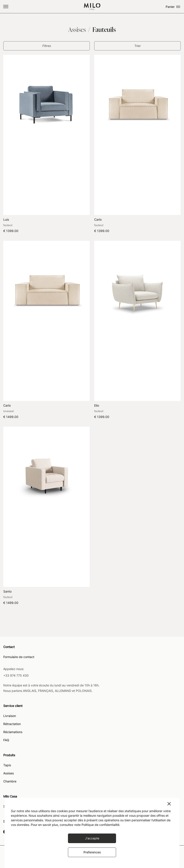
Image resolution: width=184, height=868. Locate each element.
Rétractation (12, 724)
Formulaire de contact (19, 657)
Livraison (10, 716)
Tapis (7, 765)
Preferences (92, 852)
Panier (173, 7)
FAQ (6, 740)
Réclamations (13, 732)
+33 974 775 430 (16, 675)
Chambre (10, 781)
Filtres (47, 46)
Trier (138, 46)
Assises (9, 773)
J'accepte (92, 838)
